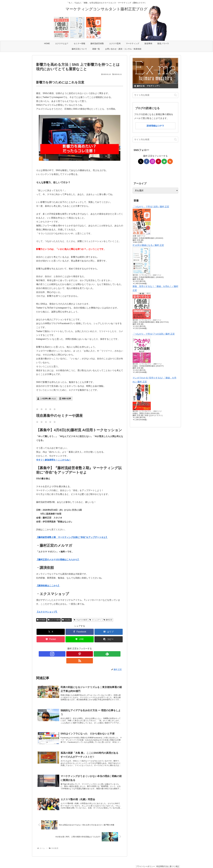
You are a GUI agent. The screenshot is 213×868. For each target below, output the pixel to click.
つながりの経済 (81, 620)
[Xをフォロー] (141, 161)
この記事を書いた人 (48, 399)
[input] (155, 95)
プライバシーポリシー (143, 860)
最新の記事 (66, 399)
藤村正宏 (108, 620)
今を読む (67, 620)
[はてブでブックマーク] (109, 632)
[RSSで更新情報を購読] (89, 654)
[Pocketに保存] (51, 639)
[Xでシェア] (51, 632)
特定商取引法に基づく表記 (167, 860)
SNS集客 (41, 620)
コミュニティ (95, 620)
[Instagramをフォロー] (70, 654)
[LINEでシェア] (80, 639)
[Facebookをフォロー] (147, 161)
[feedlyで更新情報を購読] (83, 654)
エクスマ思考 (54, 620)
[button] (109, 639)
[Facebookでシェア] (80, 632)
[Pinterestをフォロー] (76, 654)
